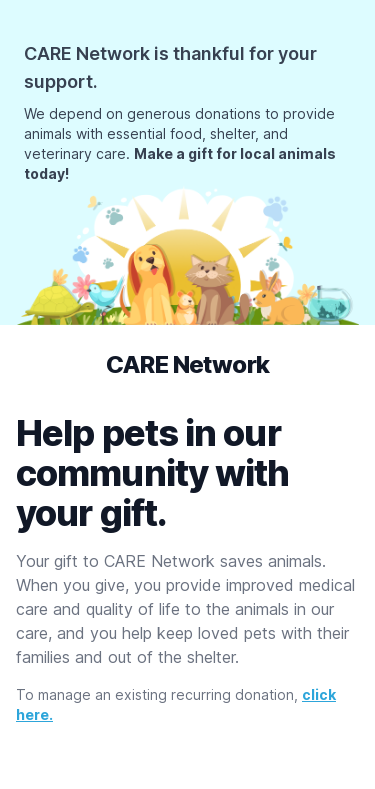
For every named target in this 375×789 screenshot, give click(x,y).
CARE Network (188, 364)
